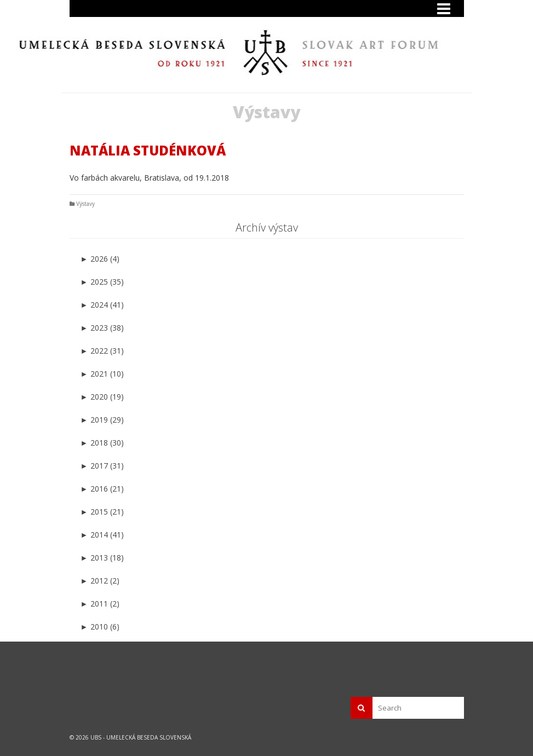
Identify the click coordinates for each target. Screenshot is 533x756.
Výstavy (85, 204)
